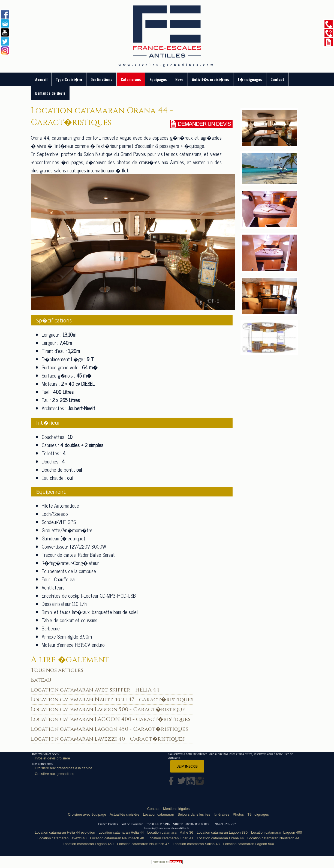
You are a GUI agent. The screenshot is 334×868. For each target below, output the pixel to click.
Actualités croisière (124, 814)
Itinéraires (222, 814)
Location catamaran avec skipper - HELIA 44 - (97, 690)
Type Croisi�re (69, 79)
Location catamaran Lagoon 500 (248, 844)
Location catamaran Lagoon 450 (88, 844)
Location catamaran (158, 814)
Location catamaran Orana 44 (220, 838)
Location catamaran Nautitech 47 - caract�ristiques (112, 700)
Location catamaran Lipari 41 (170, 838)
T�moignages (250, 79)
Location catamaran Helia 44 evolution (65, 832)
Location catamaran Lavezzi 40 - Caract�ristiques (108, 739)
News (179, 79)
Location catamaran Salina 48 (196, 844)
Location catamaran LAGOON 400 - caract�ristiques (111, 719)
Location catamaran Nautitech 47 (143, 844)
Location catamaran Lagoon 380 (222, 832)
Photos (238, 814)
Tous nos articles (57, 670)
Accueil (41, 79)
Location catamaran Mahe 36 (170, 832)
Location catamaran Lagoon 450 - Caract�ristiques (109, 729)
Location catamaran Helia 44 (121, 832)
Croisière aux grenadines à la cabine (64, 768)
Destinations (101, 79)
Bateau (41, 680)
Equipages (158, 79)
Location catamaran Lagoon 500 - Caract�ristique (108, 709)
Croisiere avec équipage (87, 814)
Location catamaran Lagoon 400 (276, 832)
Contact (277, 79)
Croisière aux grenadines (55, 774)
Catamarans (131, 79)
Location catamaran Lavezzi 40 (62, 838)
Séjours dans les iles (194, 814)
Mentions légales (176, 809)
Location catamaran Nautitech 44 (273, 838)
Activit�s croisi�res (210, 79)
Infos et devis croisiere (52, 758)
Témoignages (258, 814)
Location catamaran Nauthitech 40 (117, 838)
